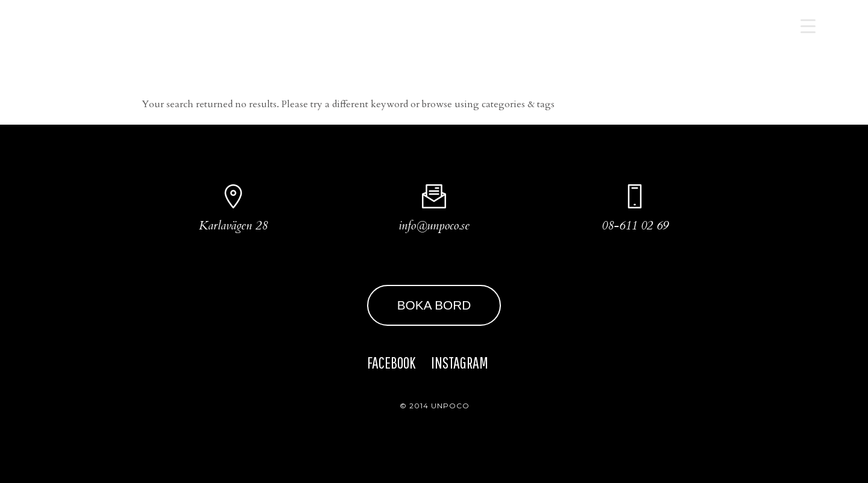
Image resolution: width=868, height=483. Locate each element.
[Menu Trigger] (808, 26)
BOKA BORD (434, 305)
